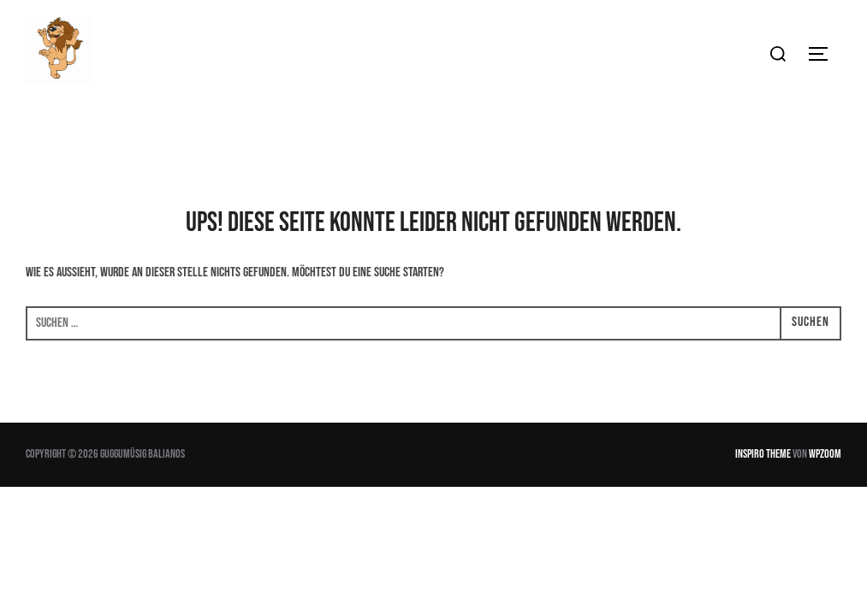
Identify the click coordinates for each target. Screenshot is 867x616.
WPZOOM (825, 454)
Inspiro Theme (763, 454)
